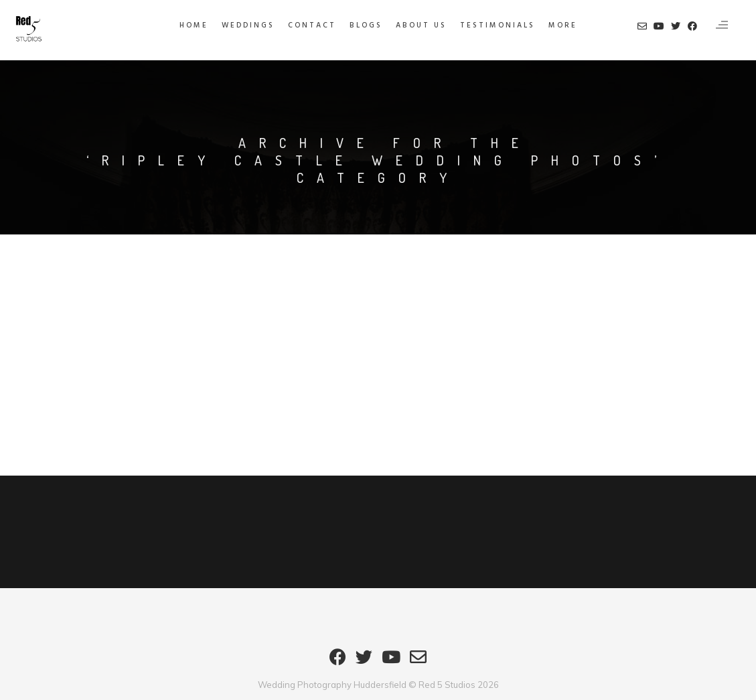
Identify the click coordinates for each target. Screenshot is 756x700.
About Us (421, 25)
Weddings (248, 25)
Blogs (366, 25)
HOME (194, 25)
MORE (563, 25)
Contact (312, 25)
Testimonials (498, 25)
